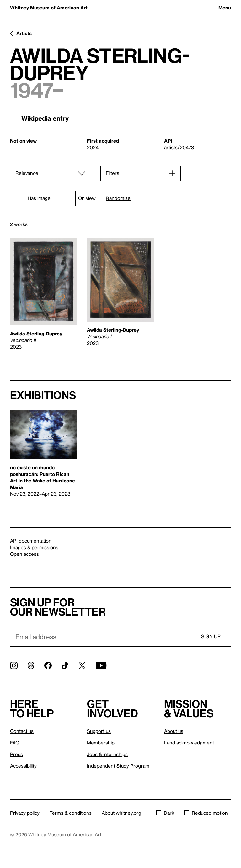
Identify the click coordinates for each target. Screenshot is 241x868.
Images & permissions (34, 547)
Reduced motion (206, 813)
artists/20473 (179, 147)
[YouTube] (101, 665)
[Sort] (50, 173)
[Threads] (31, 665)
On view (78, 198)
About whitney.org (121, 813)
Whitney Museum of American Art (49, 8)
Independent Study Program (118, 766)
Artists (24, 33)
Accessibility (23, 766)
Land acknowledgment (189, 743)
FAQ (15, 743)
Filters (112, 173)
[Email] (100, 637)
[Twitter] (82, 665)
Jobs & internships (107, 754)
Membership (101, 743)
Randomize (118, 198)
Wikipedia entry (45, 118)
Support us (99, 731)
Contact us (22, 731)
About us (174, 731)
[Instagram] (14, 665)
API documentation (31, 541)
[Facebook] (48, 665)
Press (16, 754)
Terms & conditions (71, 813)
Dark (165, 813)
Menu (225, 8)
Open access (24, 554)
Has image (30, 198)
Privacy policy (25, 813)
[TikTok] (65, 665)
